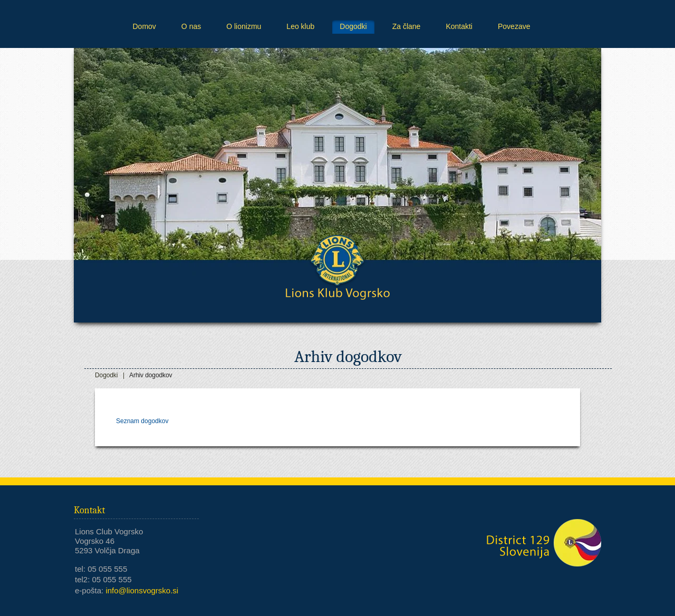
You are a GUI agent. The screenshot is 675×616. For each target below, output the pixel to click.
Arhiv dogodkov (151, 375)
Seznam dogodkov (142, 421)
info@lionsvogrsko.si (142, 590)
